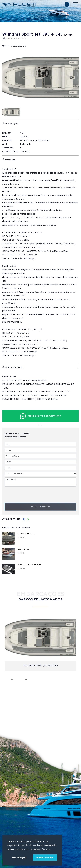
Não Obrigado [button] (20, 857)
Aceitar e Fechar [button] (45, 857)
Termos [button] (46, 849)
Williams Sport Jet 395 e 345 (40, 665)
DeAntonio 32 (26, 534)
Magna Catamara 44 (29, 565)
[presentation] (28, 494)
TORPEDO (23, 549)
